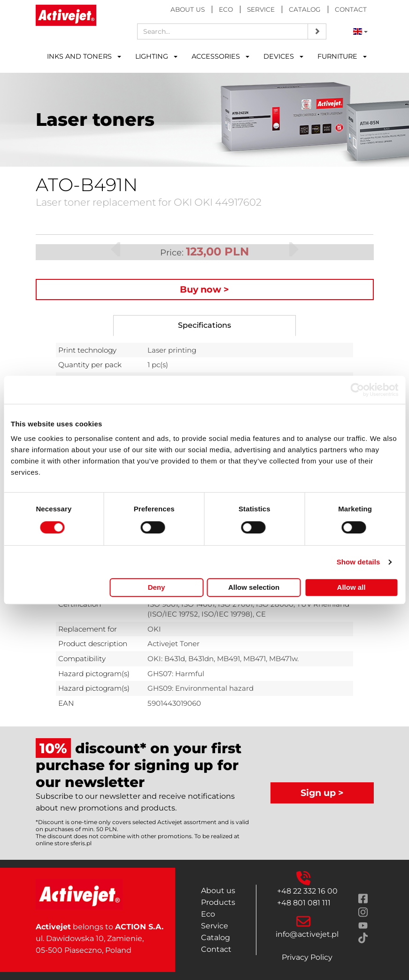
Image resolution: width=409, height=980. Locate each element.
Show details (359, 562)
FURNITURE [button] (342, 56)
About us (188, 9)
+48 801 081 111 (304, 903)
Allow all (351, 587)
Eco (226, 9)
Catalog (305, 9)
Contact (351, 9)
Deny (157, 587)
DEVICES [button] (283, 56)
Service (261, 9)
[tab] (204, 326)
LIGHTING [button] (156, 56)
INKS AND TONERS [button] (84, 56)
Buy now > (204, 289)
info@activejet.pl (307, 934)
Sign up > (322, 793)
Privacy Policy (307, 957)
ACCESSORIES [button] (220, 56)
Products (218, 902)
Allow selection (254, 587)
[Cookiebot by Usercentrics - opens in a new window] (357, 390)
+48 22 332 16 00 (307, 891)
